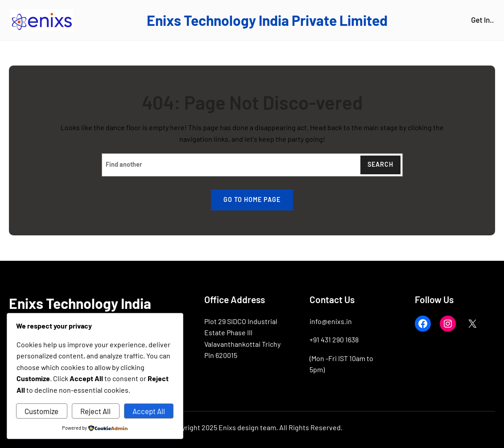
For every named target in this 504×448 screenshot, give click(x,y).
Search (380, 164)
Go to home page (252, 199)
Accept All (149, 411)
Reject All (95, 411)
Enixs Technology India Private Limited (267, 20)
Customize (41, 411)
